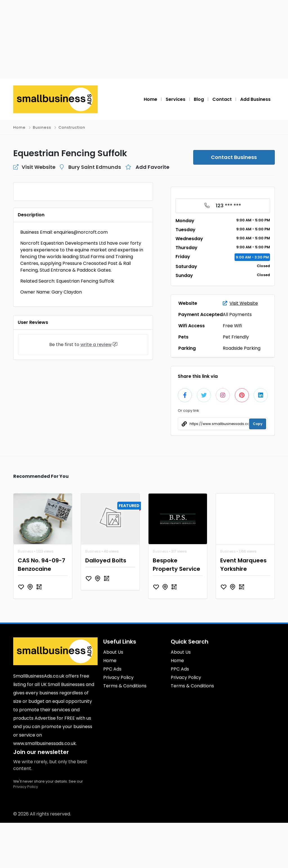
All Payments (237, 314)
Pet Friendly (236, 337)
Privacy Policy (26, 832)
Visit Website (240, 303)
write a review (96, 466)
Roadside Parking (242, 348)
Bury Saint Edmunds (95, 167)
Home (19, 127)
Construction (72, 127)
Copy (258, 424)
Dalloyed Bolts (106, 606)
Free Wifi (232, 326)
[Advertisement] (144, 39)
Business (42, 127)
